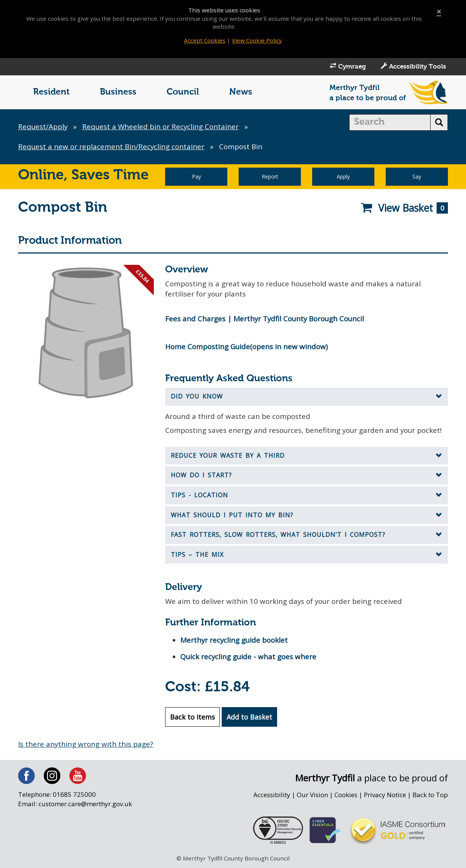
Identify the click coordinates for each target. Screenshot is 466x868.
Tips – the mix (197, 556)
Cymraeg (348, 67)
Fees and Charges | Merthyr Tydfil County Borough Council (267, 319)
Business (118, 93)
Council (183, 93)
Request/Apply (43, 127)
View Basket (404, 209)
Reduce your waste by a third (228, 457)
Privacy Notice (385, 796)
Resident (51, 93)
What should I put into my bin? (232, 516)
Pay (196, 177)
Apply (343, 177)
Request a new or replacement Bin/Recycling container (112, 147)
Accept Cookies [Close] (205, 40)
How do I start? (201, 476)
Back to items (192, 718)
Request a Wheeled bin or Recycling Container (162, 127)
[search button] (439, 123)
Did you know (197, 397)
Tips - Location (199, 496)
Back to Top (430, 796)
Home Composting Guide (208, 347)
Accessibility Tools (413, 67)
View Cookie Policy (257, 40)
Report (270, 177)
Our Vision (311, 796)
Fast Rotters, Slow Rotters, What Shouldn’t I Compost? (278, 536)
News (241, 93)
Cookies (345, 796)
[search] (390, 123)
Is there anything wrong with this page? (86, 746)
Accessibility (271, 796)
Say (417, 177)
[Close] (439, 12)
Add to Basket (249, 718)
